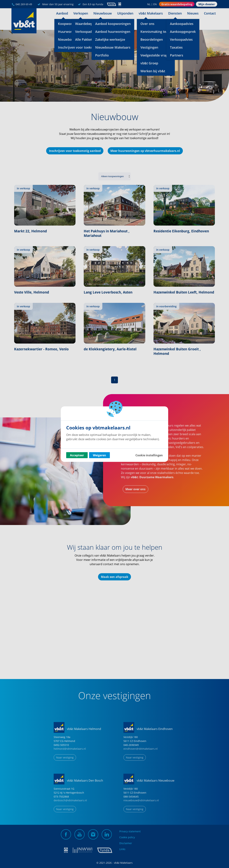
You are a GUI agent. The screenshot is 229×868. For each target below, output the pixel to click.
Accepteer (77, 455)
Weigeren (99, 455)
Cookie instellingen (149, 455)
